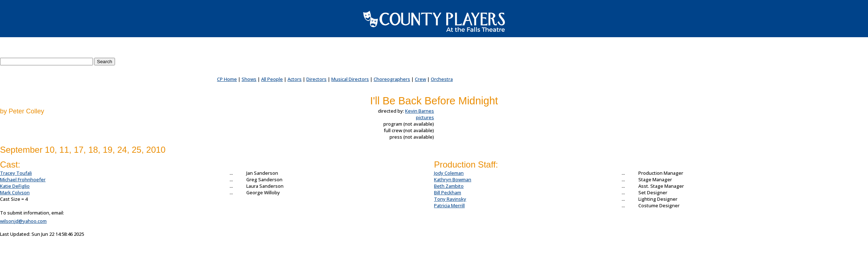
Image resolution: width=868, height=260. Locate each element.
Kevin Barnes (420, 111)
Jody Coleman (449, 173)
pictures (425, 117)
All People (272, 79)
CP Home (227, 79)
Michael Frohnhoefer (23, 179)
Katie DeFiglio (15, 186)
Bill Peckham (448, 192)
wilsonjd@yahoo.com (23, 221)
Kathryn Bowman (453, 179)
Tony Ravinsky (450, 199)
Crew (420, 79)
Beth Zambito (449, 186)
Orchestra (442, 79)
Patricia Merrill (449, 205)
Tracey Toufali (16, 173)
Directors (316, 79)
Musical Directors (350, 79)
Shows (249, 79)
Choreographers (392, 79)
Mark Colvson (15, 192)
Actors (295, 79)
